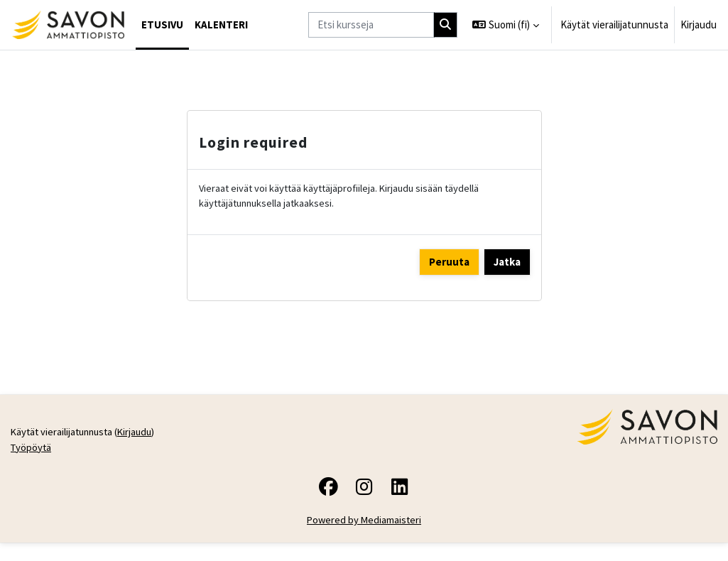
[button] (506, 25)
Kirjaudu (699, 24)
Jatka (507, 262)
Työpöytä (32, 515)
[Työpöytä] (68, 25)
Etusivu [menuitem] (162, 24)
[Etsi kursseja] (371, 25)
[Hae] (446, 25)
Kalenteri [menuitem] (221, 24)
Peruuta (449, 262)
